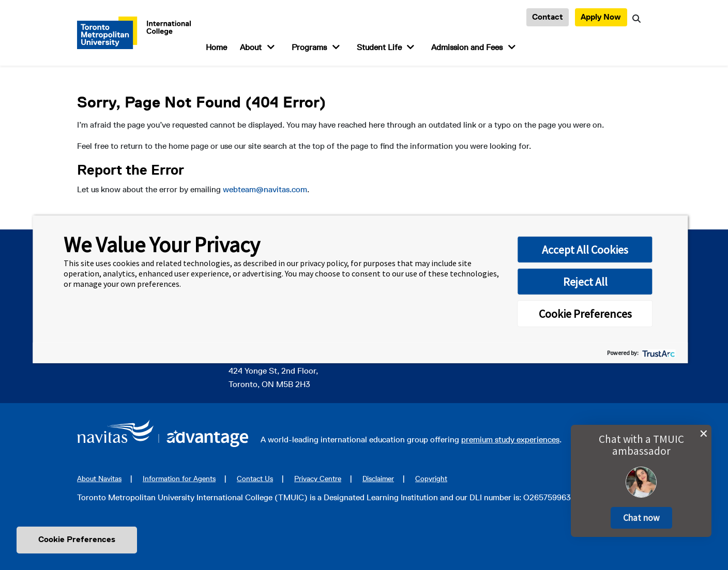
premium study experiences (510, 440)
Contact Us (255, 479)
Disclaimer (378, 479)
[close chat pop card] (704, 434)
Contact (548, 17)
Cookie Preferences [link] (77, 539)
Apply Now (601, 17)
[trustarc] (658, 353)
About (251, 47)
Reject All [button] (585, 282)
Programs (309, 47)
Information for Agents (179, 479)
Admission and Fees (467, 47)
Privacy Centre (318, 479)
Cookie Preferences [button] (585, 314)
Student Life (379, 47)
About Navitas (99, 479)
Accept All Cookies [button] (585, 250)
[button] (641, 518)
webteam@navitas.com (265, 189)
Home (216, 47)
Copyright (431, 479)
